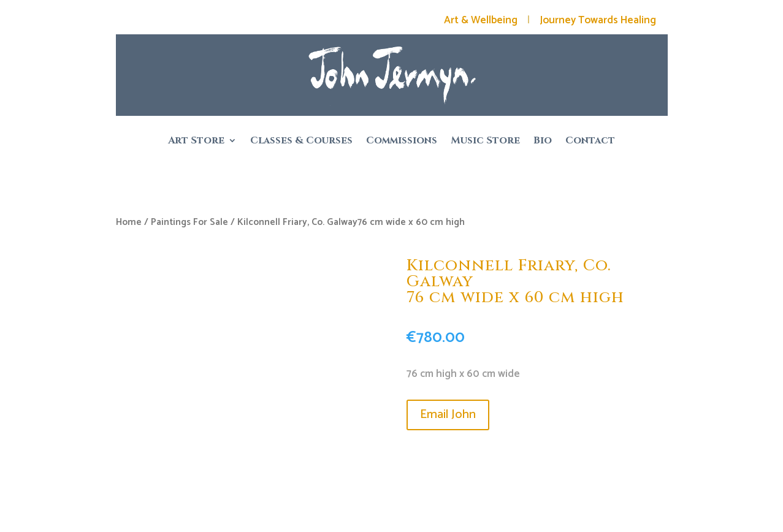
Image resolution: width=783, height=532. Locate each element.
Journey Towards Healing (598, 20)
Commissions (402, 142)
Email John (448, 415)
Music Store (485, 142)
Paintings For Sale (189, 222)
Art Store (196, 142)
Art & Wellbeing (481, 20)
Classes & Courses (301, 142)
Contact (590, 142)
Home (129, 222)
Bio (543, 142)
